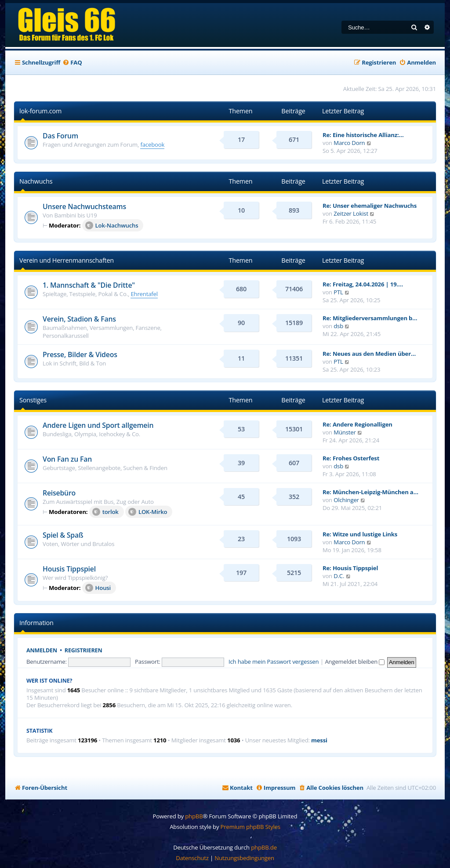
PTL (338, 292)
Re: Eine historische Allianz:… (363, 135)
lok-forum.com (40, 111)
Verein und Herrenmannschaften (67, 260)
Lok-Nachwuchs (112, 225)
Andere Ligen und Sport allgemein (98, 425)
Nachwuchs (36, 181)
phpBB (194, 816)
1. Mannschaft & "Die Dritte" (89, 285)
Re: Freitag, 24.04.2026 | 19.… (363, 284)
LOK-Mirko (148, 512)
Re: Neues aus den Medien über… (369, 354)
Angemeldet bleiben (355, 662)
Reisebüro (59, 493)
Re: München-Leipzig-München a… (370, 492)
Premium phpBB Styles (250, 827)
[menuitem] (72, 63)
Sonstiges (33, 400)
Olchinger (346, 500)
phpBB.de (264, 847)
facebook (152, 145)
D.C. (339, 576)
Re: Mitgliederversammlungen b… (370, 318)
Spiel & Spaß (63, 535)
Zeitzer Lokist (351, 213)
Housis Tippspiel (69, 569)
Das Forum (60, 136)
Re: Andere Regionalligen (357, 424)
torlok (105, 512)
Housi (98, 588)
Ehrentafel (144, 294)
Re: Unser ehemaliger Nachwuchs (370, 206)
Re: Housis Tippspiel (350, 568)
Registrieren (83, 650)
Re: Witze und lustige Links (360, 534)
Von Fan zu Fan (67, 459)
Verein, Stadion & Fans (79, 319)
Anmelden (42, 650)
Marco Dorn (349, 143)
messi (319, 740)
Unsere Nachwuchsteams (84, 206)
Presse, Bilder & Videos (80, 354)
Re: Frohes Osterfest (351, 458)
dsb (338, 326)
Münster (345, 432)
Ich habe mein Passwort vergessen (274, 662)
